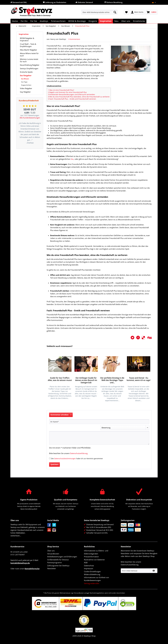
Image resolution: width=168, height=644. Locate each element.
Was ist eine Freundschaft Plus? (61, 90)
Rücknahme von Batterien (94, 560)
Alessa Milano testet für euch (29, 54)
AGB (86, 563)
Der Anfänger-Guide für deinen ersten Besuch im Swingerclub (86, 380)
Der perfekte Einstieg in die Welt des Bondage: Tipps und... (112, 380)
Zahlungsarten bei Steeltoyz (58, 566)
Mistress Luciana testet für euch (29, 60)
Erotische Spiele (26, 72)
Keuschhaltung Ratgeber (30, 65)
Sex (72, 159)
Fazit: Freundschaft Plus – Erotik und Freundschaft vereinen (72, 99)
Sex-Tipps (24, 82)
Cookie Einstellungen (92, 571)
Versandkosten (53, 554)
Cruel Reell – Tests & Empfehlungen (28, 45)
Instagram (54, 530)
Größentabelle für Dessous (58, 560)
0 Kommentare (74, 39)
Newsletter (52, 568)
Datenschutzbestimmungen (65, 458)
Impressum (89, 568)
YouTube (49, 530)
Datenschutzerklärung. (79, 453)
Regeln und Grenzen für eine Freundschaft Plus (67, 92)
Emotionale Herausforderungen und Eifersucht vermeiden (71, 94)
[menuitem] (99, 13)
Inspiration (24, 34)
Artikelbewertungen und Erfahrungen (62, 557)
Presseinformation (91, 557)
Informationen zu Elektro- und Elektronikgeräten (96, 552)
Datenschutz (89, 566)
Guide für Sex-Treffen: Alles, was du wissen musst (60, 379)
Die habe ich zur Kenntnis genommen (77, 458)
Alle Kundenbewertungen (30, 118)
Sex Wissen (25, 79)
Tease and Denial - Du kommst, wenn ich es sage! (139, 379)
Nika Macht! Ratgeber (28, 50)
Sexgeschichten (26, 85)
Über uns (51, 551)
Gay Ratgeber (25, 92)
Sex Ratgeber (26, 75)
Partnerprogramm (55, 563)
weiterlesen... (16, 536)
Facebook (49, 525)
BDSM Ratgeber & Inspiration (27, 39)
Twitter (54, 525)
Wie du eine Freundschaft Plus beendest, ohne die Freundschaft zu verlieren (79, 97)
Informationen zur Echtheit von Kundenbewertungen (96, 579)
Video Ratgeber (26, 88)
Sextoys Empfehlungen (29, 68)
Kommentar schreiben (61, 414)
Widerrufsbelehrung (92, 574)
